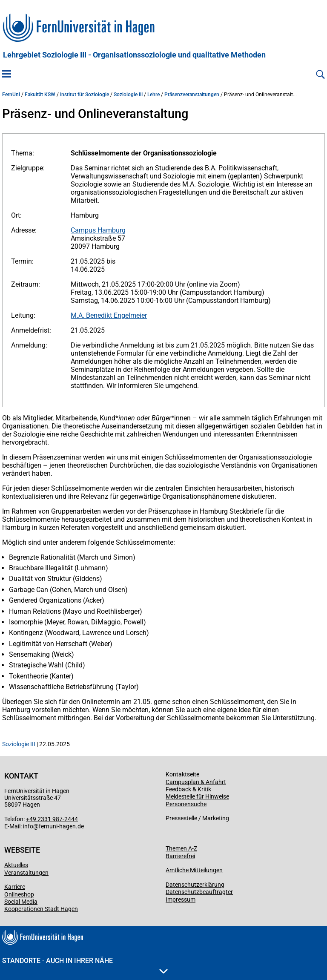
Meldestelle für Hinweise (197, 796)
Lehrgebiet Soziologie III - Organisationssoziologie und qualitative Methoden (134, 55)
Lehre (153, 95)
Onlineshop (19, 894)
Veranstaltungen (26, 873)
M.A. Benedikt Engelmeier (109, 315)
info (28, 826)
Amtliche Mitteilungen (194, 870)
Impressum (181, 900)
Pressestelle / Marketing (197, 818)
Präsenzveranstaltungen (192, 95)
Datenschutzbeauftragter (199, 892)
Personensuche (186, 804)
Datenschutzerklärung (195, 885)
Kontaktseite (182, 774)
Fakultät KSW (40, 95)
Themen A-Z (181, 848)
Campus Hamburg (98, 230)
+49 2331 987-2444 (52, 819)
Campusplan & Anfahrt (196, 782)
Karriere (15, 887)
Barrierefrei (180, 856)
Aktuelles (16, 865)
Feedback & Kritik (188, 789)
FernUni (11, 95)
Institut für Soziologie (85, 95)
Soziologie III (128, 95)
